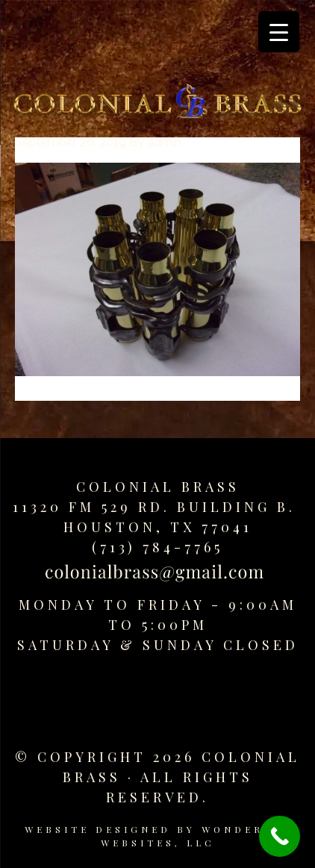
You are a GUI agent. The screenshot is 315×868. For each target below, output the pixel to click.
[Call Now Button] (280, 836)
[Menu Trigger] (279, 32)
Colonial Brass (158, 487)
